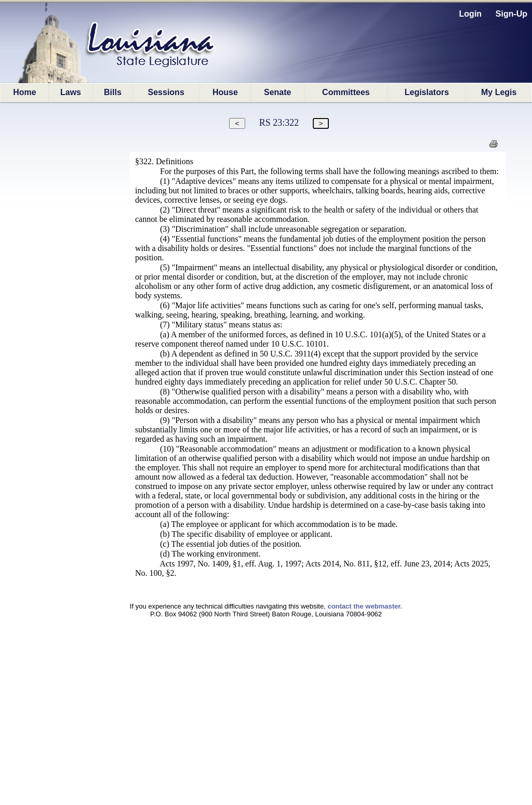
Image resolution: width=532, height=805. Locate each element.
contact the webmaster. (365, 606)
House (225, 92)
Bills (113, 92)
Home (24, 92)
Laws (71, 92)
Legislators (427, 92)
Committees (346, 92)
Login (471, 14)
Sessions (166, 92)
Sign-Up (511, 14)
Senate (277, 92)
